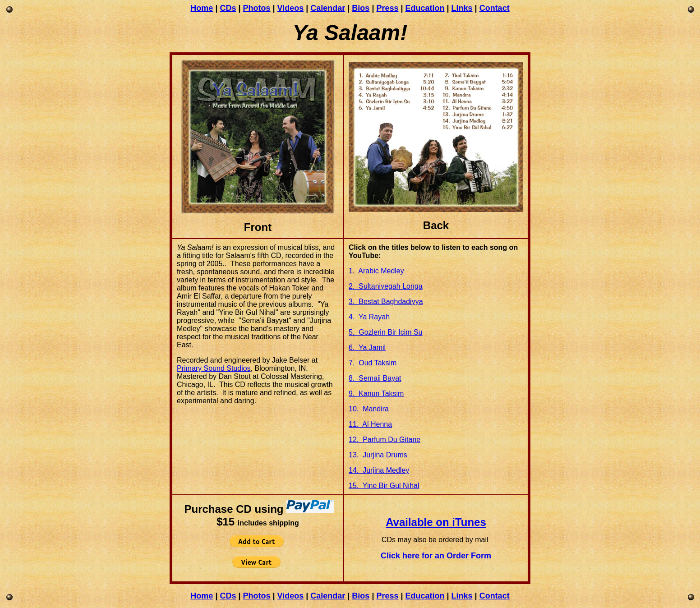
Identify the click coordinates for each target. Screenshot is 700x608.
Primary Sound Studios (214, 368)
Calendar (328, 8)
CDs (228, 8)
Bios (361, 8)
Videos (291, 8)
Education (425, 8)
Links (462, 8)
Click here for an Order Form (436, 556)
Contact (495, 8)
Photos (256, 8)
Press (387, 8)
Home (202, 8)
